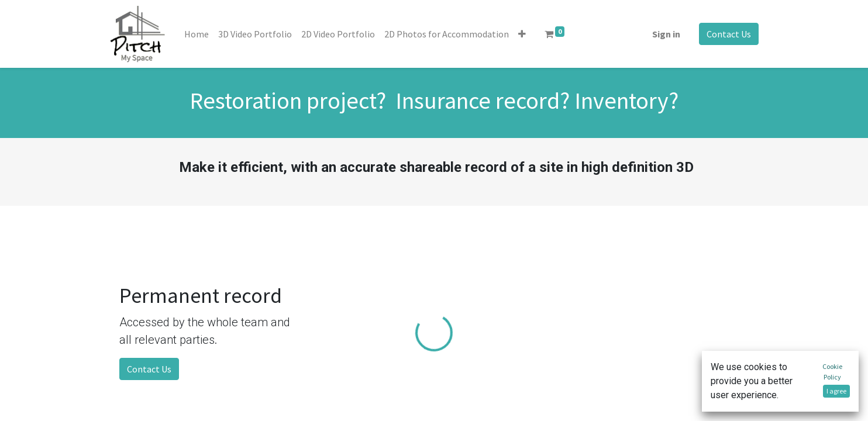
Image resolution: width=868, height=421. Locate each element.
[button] (522, 34)
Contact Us (729, 34)
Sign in (666, 34)
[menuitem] (197, 34)
